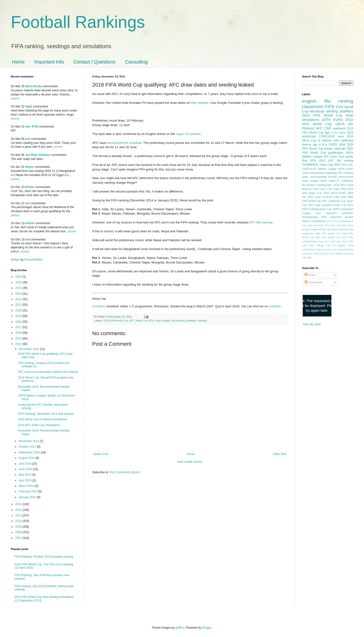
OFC (341, 173)
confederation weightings (323, 173)
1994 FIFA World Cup (328, 233)
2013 (19, 504)
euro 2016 (346, 136)
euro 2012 (346, 133)
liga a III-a (320, 145)
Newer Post (101, 454)
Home (18, 62)
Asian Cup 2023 (344, 205)
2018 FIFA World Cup (116, 321)
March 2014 (27, 486)
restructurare (346, 177)
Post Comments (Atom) (125, 472)
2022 (19, 299)
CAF (328, 128)
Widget (16, 260)
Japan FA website (188, 134)
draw (158, 321)
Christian (98, 306)
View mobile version (190, 462)
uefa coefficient (343, 140)
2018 (19, 322)
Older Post (280, 454)
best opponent (326, 213)
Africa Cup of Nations (317, 140)
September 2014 (30, 452)
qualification (336, 153)
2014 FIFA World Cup (322, 115)
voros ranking (310, 181)
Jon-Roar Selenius (38, 155)
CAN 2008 (342, 249)
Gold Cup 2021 (321, 254)
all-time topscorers (328, 229)
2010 (19, 521)
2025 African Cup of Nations (327, 245)
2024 (19, 288)
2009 (19, 527)
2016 (19, 333)
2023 (19, 294)
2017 (19, 327)
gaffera (180, 628)
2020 (19, 310)
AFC (132, 321)
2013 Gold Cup (315, 225)
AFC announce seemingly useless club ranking (48, 372)
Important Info (49, 62)
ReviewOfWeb (34, 260)
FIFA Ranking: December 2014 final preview (46, 414)
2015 (19, 339)
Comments (313, 282)
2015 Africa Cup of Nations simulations (43, 419)
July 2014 (25, 464)
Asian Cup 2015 (319, 193)
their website (200, 103)
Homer (29, 167)
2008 (19, 532)
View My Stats (312, 324)
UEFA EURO (333, 120)
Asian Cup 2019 (145, 321)
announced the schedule (124, 143)
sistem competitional (314, 221)
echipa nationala (335, 149)
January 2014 (28, 497)
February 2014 (28, 491)
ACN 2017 (330, 225)
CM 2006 (341, 225)
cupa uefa (340, 197)
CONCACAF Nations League (319, 169)
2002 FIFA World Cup (328, 237)
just (28, 139)
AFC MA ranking (261, 222)
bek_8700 (32, 127)
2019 (19, 316)
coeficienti (339, 129)
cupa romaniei (324, 197)
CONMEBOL (310, 165)
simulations (311, 120)
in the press (333, 189)
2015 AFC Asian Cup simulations (39, 425)
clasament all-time (342, 217)
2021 (19, 305)
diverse (307, 145)
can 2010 (308, 197)
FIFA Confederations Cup (317, 209)
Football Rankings (78, 22)
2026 (19, 277)
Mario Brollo (34, 86)
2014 (19, 344)
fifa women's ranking (314, 185)
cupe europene (324, 205)
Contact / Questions (95, 62)
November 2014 (29, 441)
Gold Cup (318, 189)
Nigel (29, 106)
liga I (330, 185)
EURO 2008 (337, 145)
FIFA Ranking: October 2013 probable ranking (44, 557)
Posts (310, 275)
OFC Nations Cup (339, 254)
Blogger (207, 628)
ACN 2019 (331, 249)
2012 (19, 510)
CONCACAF (327, 136)
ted (28, 203)
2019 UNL (347, 165)
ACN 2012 (318, 161)
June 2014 (26, 469)
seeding (202, 321)
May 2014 (25, 475)
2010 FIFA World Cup (328, 122)
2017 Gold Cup (333, 241)
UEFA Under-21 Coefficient (337, 181)
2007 (19, 538)
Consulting (136, 62)
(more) (15, 99)
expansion (344, 229)
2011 (19, 515)
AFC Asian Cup (334, 157)
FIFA (344, 189)
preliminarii (309, 136)
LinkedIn (275, 306)
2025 (19, 282)
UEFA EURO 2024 (342, 193)
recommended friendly (324, 177)
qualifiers (191, 321)
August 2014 (27, 458)
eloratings (317, 111)
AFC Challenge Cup (334, 201)
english (166, 321)
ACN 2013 (340, 185)
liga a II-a (332, 133)
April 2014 (26, 480)
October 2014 (28, 447)
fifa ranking (178, 321)
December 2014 (29, 349)
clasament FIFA (318, 107)
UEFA (340, 124)
